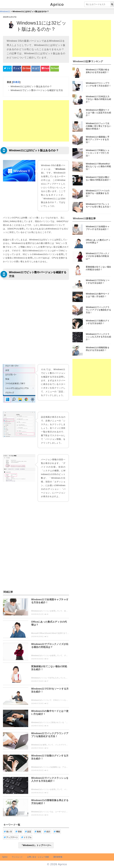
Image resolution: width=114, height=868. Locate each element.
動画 (38, 832)
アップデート (11, 837)
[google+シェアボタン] (26, 68)
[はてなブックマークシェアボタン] (36, 68)
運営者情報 (58, 857)
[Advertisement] (36, 121)
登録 (19, 832)
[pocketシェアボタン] (45, 68)
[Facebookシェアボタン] (17, 68)
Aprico (57, 4)
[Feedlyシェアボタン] (55, 68)
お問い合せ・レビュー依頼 (38, 857)
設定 (28, 832)
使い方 (8, 832)
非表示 (16, 82)
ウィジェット (17, 857)
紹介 (47, 832)
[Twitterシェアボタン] (7, 68)
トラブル (26, 837)
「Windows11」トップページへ (36, 845)
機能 (57, 832)
